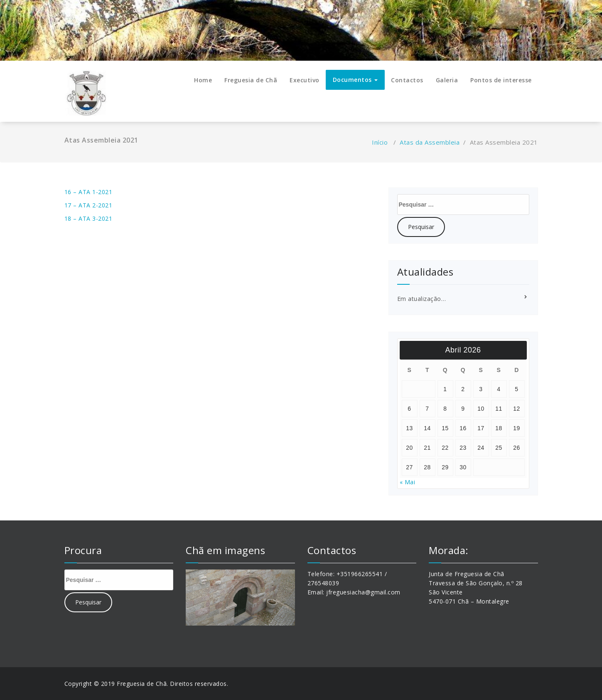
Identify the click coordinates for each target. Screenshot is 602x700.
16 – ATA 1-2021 (88, 192)
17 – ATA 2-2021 (88, 205)
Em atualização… (422, 299)
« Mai (408, 482)
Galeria (447, 80)
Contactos (407, 80)
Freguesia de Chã (251, 80)
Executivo (305, 80)
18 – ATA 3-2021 (88, 218)
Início (380, 142)
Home (203, 80)
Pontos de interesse (501, 80)
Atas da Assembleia (430, 142)
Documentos (355, 80)
